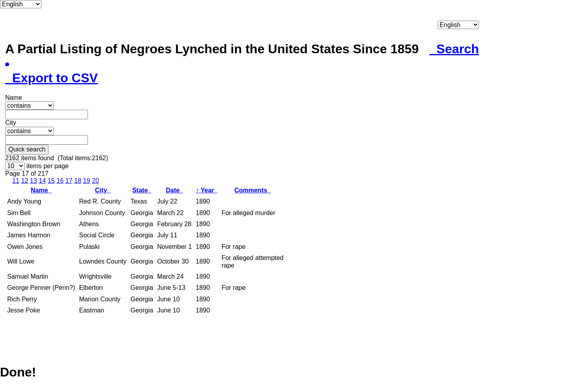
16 (60, 181)
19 (87, 181)
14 (43, 181)
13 (33, 181)
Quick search (27, 149)
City (103, 190)
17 (69, 181)
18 (78, 181)
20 (95, 181)
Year (207, 190)
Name (41, 190)
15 (51, 181)
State (142, 190)
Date (175, 190)
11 (16, 181)
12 (25, 181)
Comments (253, 190)
